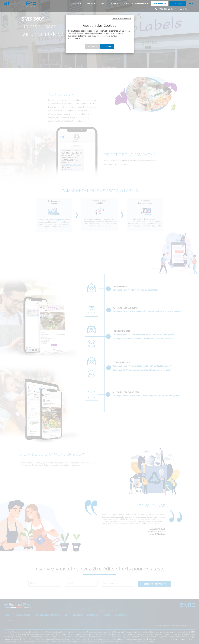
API (103, 3)
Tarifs (91, 3)
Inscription (160, 3)
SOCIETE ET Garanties (136, 3)
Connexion (178, 3)
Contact (180, 9)
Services (76, 3)
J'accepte (107, 46)
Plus (115, 3)
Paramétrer (92, 46)
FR (191, 3)
